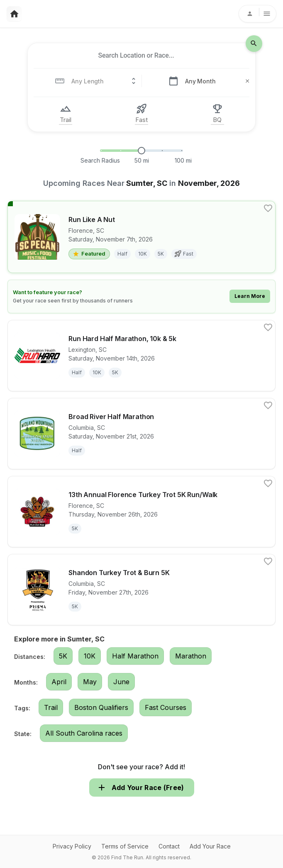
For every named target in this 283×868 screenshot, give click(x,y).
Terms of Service (125, 846)
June (121, 682)
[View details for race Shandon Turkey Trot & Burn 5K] (141, 590)
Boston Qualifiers (101, 707)
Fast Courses (166, 707)
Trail (51, 707)
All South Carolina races (84, 733)
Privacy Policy (72, 846)
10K (90, 656)
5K (63, 656)
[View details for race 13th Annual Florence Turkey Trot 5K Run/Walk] (141, 512)
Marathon (191, 656)
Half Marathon (135, 656)
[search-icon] (254, 44)
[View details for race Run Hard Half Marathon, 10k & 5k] (141, 356)
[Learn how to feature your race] (141, 296)
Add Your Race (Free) (142, 788)
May (90, 682)
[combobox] (136, 56)
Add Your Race (210, 846)
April (59, 682)
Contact (169, 846)
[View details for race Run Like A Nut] (141, 237)
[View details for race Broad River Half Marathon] (141, 434)
